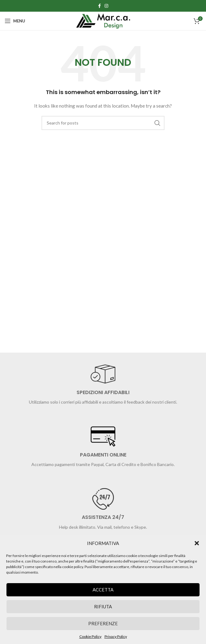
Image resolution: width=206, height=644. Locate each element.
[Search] (103, 123)
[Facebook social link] (99, 6)
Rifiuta (103, 606)
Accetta (103, 590)
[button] (197, 543)
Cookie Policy (90, 636)
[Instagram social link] (106, 6)
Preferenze (103, 623)
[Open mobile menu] (15, 21)
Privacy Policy (116, 636)
